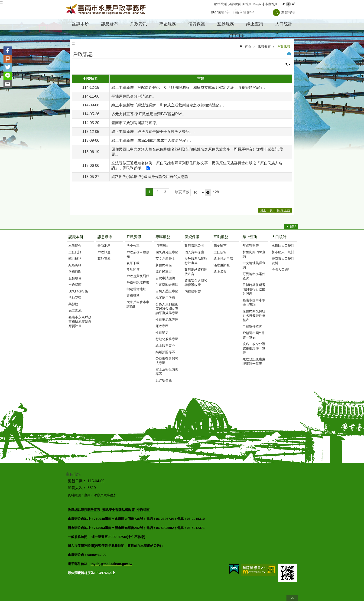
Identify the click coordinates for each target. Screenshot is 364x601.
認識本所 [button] (81, 24)
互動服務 (221, 237)
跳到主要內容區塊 (2, 2)
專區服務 (163, 237)
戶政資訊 (134, 237)
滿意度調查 (222, 265)
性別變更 (162, 332)
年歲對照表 (251, 246)
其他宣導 (104, 259)
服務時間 (75, 272)
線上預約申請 (223, 259)
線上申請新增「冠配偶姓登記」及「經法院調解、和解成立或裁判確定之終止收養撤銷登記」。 (189, 87)
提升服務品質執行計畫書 (196, 261)
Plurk (8, 59)
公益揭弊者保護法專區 (167, 361)
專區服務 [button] (168, 24)
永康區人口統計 (283, 246)
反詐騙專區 (164, 380)
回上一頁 (266, 210)
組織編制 (75, 265)
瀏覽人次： (77, 488)
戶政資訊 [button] (139, 24)
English (258, 4)
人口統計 (279, 237)
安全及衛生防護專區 (167, 372)
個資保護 (192, 237)
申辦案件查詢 (252, 326)
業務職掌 (133, 296)
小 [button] (284, 4)
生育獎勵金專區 (167, 285)
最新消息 (104, 246)
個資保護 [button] (197, 24)
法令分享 (133, 246)
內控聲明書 (193, 291)
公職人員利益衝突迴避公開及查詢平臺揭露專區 (167, 309)
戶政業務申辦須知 (138, 254)
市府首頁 (271, 4)
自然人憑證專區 (167, 291)
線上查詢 (250, 237)
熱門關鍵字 (220, 12)
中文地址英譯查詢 (254, 265)
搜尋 (237, 11)
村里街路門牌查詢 (254, 254)
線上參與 (220, 272)
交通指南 (75, 285)
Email (8, 84)
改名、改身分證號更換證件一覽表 (254, 348)
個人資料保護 (194, 252)
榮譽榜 (73, 304)
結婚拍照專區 (165, 352)
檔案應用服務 (165, 298)
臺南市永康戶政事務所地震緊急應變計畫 (80, 322)
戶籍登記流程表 (138, 282)
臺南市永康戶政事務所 (107, 10)
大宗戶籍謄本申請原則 (138, 304)
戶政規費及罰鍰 (138, 276)
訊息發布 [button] (110, 24)
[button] (208, 192)
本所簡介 (75, 246)
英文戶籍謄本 (165, 259)
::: (2, 2)
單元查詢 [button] (287, 65)
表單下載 (133, 263)
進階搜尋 (288, 12)
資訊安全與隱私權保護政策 (196, 283)
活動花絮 (75, 298)
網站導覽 (220, 4)
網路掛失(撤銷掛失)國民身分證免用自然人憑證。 (152, 177)
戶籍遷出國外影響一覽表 (254, 335)
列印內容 (289, 54)
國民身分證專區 (167, 252)
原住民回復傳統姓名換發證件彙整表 (254, 315)
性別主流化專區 (167, 319)
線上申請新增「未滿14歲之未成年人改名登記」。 (153, 140)
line (8, 76)
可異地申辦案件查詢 (254, 276)
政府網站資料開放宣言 (196, 272)
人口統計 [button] (284, 24)
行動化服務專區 (167, 339)
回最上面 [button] (284, 210)
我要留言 (220, 246)
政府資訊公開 (194, 246)
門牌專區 (162, 246)
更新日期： (77, 481)
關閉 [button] (293, 227)
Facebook (8, 51)
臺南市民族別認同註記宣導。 (136, 123)
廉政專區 (162, 326)
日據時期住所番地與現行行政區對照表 (254, 289)
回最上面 (292, 598)
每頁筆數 (182, 192)
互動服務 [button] (226, 24)
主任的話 (75, 252)
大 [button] (293, 4)
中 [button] (288, 4)
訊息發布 (264, 46)
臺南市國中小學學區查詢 (254, 302)
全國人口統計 (281, 269)
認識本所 (76, 237)
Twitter (8, 67)
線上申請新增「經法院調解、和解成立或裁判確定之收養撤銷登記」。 (169, 105)
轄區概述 (75, 259)
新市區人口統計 (283, 252)
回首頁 (247, 4)
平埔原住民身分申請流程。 (134, 96)
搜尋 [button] (276, 13)
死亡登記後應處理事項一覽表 (254, 361)
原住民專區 (164, 272)
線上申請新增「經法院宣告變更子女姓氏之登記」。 (154, 132)
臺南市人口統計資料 (283, 261)
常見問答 (133, 269)
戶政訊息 (284, 46)
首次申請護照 (165, 278)
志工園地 (75, 311)
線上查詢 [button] (255, 24)
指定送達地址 (136, 289)
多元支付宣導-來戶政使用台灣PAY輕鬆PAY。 (149, 114)
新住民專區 (164, 265)
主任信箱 (220, 252)
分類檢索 (234, 4)
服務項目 (75, 278)
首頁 (248, 46)
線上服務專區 (165, 345)
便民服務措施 (78, 291)
